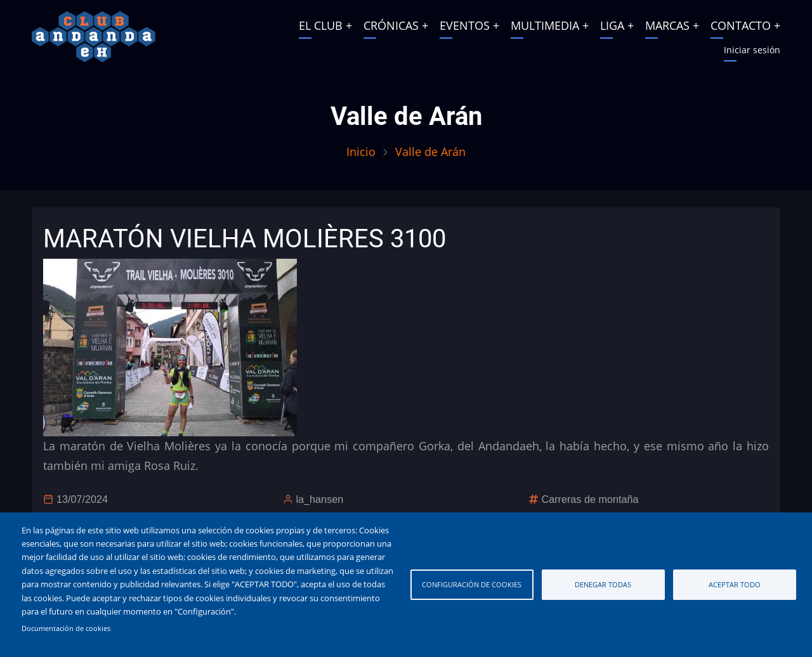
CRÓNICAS (391, 25)
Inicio (361, 152)
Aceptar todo (735, 584)
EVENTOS (465, 25)
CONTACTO (741, 25)
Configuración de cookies (472, 584)
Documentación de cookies (66, 628)
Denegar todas (603, 584)
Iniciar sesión (752, 50)
